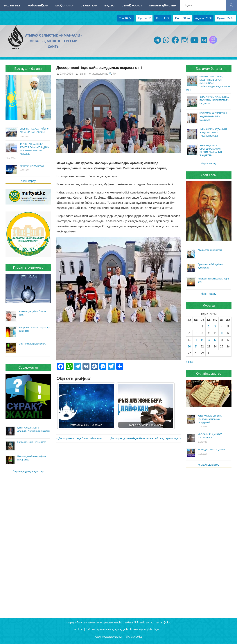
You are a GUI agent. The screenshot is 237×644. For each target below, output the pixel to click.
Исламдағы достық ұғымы (211, 450)
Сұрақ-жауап (132, 5)
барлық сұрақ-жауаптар (28, 471)
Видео (109, 5)
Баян (83, 74)
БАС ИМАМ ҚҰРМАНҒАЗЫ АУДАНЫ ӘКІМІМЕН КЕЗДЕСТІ (213, 116)
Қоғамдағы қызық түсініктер (32, 442)
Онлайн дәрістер (163, 5)
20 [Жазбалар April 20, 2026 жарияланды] (189, 346)
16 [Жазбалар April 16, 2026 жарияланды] (209, 340)
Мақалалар (64, 5)
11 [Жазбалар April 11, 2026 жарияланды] (222, 333)
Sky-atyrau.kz (134, 637)
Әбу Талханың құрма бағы (33, 344)
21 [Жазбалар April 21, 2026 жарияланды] (196, 346)
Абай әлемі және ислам (210, 250)
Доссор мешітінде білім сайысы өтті (81, 438)
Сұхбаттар (89, 5)
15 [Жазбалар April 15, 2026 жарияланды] (202, 340)
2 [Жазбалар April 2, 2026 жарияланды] (209, 326)
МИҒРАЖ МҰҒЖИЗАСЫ (32, 166)
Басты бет (12, 5)
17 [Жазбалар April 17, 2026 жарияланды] (215, 340)
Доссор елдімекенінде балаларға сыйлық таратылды (144, 438)
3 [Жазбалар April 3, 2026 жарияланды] (215, 326)
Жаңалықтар (38, 5)
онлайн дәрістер (209, 465)
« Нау (190, 362)
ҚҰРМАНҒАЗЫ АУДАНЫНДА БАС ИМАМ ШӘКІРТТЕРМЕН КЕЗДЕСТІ (214, 100)
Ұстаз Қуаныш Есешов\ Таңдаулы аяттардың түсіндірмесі (210, 419)
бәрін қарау (28, 181)
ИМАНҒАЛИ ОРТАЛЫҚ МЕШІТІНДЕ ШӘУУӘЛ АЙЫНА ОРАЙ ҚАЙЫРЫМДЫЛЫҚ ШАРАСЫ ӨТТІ (208, 83)
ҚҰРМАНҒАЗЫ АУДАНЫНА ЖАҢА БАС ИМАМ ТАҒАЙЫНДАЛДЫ (213, 133)
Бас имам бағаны (209, 69)
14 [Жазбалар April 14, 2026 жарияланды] (196, 340)
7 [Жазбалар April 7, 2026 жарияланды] (196, 333)
